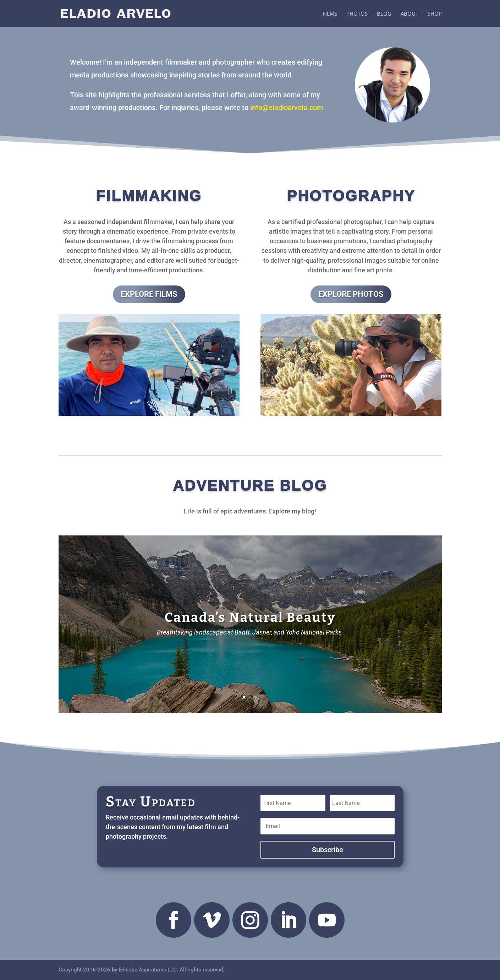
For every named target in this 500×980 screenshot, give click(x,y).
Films (330, 14)
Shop (435, 14)
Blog (384, 14)
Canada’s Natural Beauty (250, 620)
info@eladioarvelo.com (287, 108)
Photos (357, 14)
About (410, 14)
